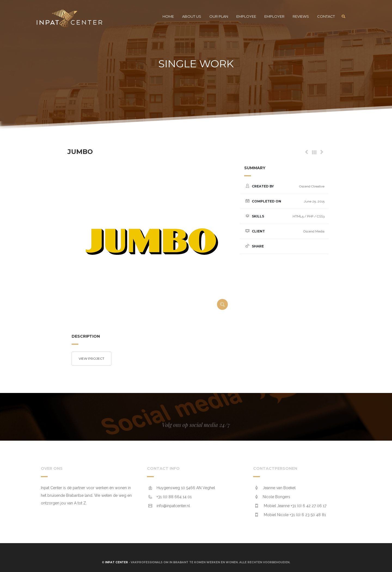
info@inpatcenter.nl (173, 506)
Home (168, 16)
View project (91, 358)
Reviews (301, 16)
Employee (246, 16)
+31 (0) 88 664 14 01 (174, 497)
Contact (326, 16)
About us (192, 16)
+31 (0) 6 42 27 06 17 (309, 506)
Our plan (219, 16)
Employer (274, 16)
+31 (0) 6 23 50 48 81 (308, 515)
